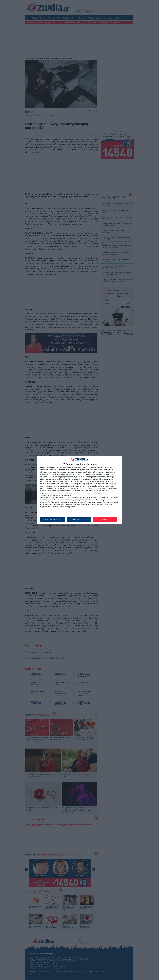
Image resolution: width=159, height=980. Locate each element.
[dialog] (79, 490)
